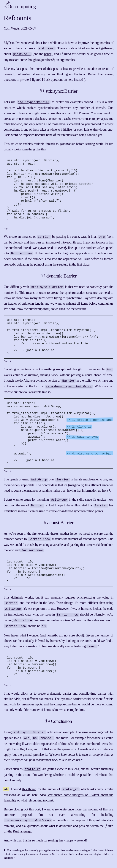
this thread (29, 792)
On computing (19, 7)
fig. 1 (8, 231)
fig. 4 (8, 595)
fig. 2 (8, 365)
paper (48, 54)
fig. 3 (8, 477)
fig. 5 (8, 690)
